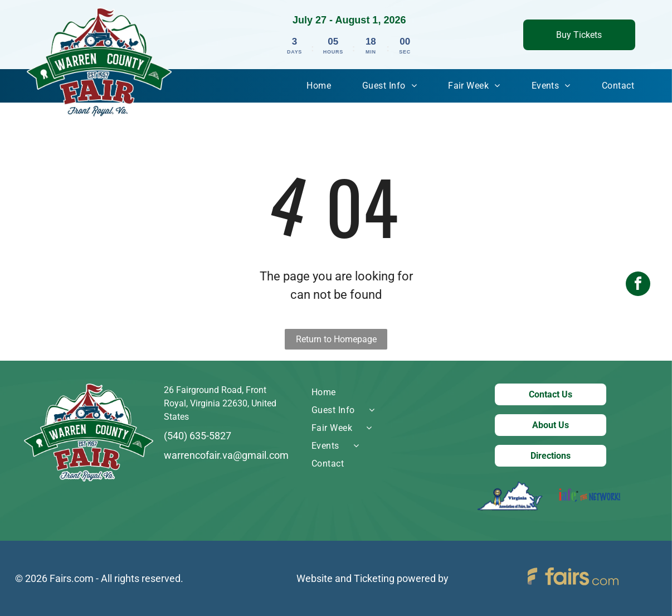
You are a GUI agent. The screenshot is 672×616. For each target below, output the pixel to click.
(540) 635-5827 (198, 436)
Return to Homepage (336, 339)
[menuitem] (319, 86)
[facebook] (638, 308)
